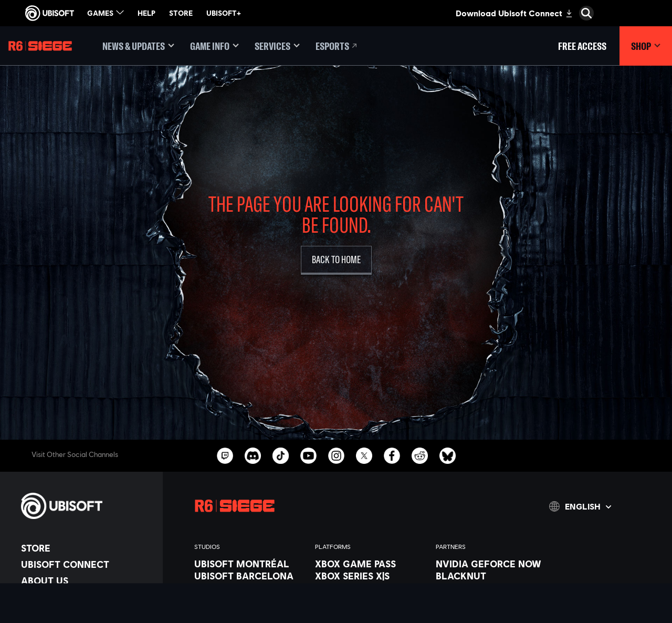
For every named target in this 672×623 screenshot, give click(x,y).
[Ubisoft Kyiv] (249, 612)
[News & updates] (138, 46)
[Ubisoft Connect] (87, 564)
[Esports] (337, 46)
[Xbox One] (370, 588)
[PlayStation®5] (370, 600)
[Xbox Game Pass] (370, 564)
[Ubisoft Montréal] (249, 564)
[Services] (277, 46)
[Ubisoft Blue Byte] (249, 588)
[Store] (87, 548)
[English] (580, 506)
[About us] (87, 580)
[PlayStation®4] (370, 612)
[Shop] (646, 46)
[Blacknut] (491, 576)
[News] (87, 597)
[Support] (87, 613)
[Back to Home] (336, 260)
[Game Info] (214, 46)
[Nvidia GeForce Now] (491, 564)
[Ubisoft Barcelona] (249, 576)
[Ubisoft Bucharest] (249, 600)
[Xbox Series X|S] (370, 576)
